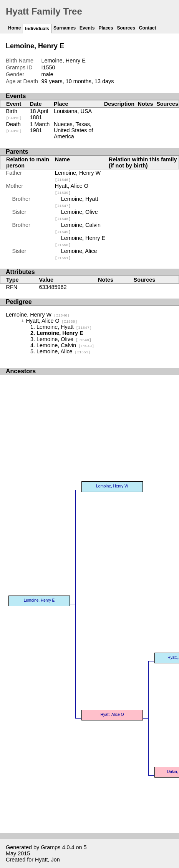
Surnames (65, 28)
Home (14, 28)
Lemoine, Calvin (65, 345)
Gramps (51, 847)
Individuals (37, 29)
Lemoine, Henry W (38, 315)
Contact (148, 28)
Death (14, 127)
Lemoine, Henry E (39, 600)
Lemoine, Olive (64, 339)
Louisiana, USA (73, 111)
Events (87, 28)
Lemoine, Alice (63, 351)
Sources (126, 28)
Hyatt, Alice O (51, 321)
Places (106, 28)
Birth (14, 114)
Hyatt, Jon (47, 860)
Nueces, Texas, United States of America (73, 130)
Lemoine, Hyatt (64, 327)
